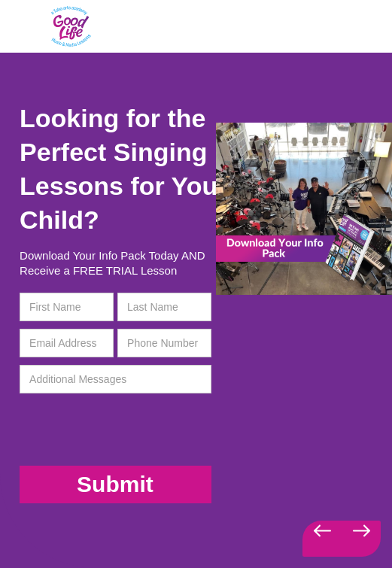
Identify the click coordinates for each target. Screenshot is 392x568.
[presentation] (117, 430)
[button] (322, 539)
